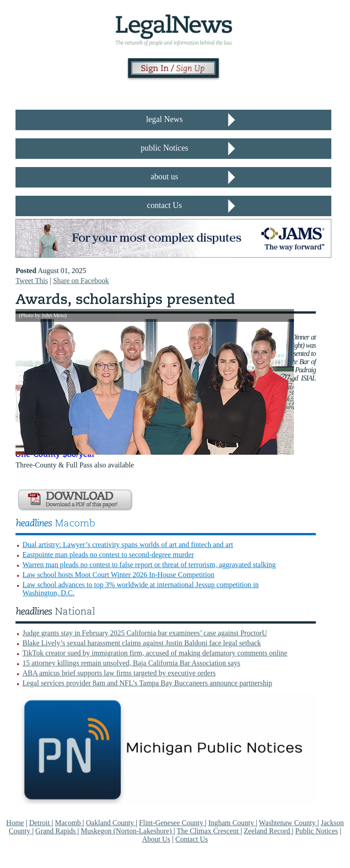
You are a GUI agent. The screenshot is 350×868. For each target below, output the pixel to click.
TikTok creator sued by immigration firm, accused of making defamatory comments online (155, 653)
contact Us (165, 205)
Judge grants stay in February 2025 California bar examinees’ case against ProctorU (145, 633)
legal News (165, 119)
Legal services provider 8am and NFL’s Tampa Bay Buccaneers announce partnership (147, 683)
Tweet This (32, 281)
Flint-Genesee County (172, 823)
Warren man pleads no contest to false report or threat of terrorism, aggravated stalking (149, 565)
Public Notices (317, 831)
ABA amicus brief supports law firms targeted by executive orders (119, 673)
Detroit (40, 823)
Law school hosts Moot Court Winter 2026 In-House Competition (118, 575)
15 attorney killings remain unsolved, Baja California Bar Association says (131, 663)
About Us (156, 839)
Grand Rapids (57, 831)
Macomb (69, 823)
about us (165, 177)
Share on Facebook (81, 281)
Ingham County (232, 823)
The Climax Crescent (209, 831)
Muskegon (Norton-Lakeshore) (127, 831)
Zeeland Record (268, 831)
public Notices (165, 148)
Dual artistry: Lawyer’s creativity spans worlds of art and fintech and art (128, 545)
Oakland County (111, 823)
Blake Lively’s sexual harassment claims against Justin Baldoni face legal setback (142, 643)
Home (15, 823)
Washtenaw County (288, 823)
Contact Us (192, 839)
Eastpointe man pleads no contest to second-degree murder (108, 555)
